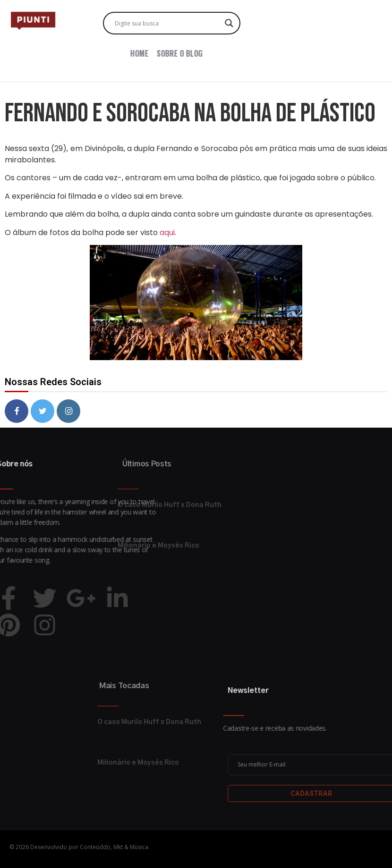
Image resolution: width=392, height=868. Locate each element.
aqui (167, 232)
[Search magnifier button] (229, 23)
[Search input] (168, 23)
